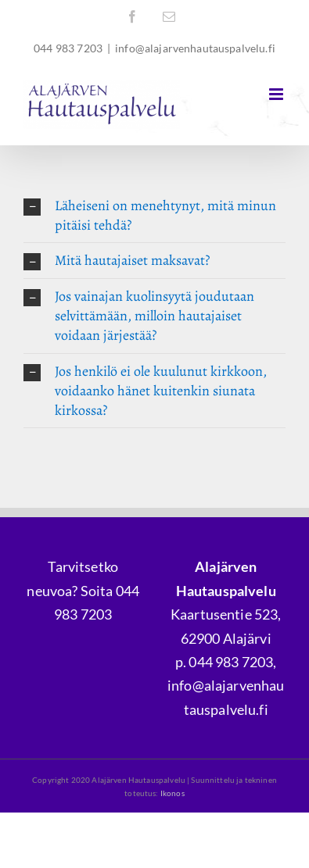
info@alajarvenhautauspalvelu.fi (195, 48)
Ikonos (172, 793)
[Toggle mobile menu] (277, 94)
